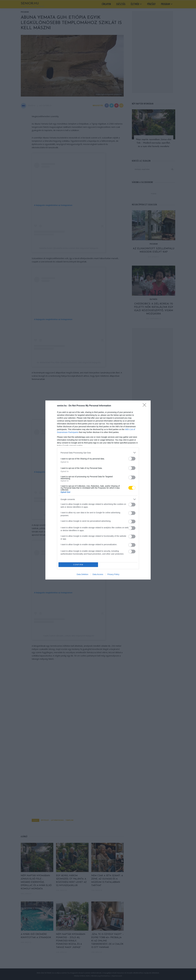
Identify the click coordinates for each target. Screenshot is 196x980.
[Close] (145, 406)
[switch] (132, 459)
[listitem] (98, 453)
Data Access (98, 574)
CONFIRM (78, 565)
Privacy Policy (113, 574)
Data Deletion (82, 574)
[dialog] (98, 490)
